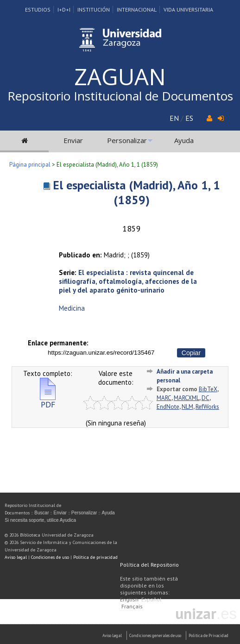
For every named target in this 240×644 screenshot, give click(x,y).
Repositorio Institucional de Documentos (120, 96)
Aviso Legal (112, 635)
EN (174, 118)
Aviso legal (16, 557)
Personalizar (127, 140)
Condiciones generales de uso (155, 635)
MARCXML (186, 398)
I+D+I (64, 9)
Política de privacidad (95, 557)
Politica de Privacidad (208, 635)
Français (132, 606)
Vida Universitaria (188, 9)
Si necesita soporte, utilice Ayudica (40, 520)
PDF (48, 401)
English (129, 599)
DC (205, 398)
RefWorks (207, 407)
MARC (164, 398)
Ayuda (184, 140)
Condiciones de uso (50, 557)
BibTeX (208, 389)
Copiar (191, 353)
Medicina (72, 308)
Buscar (41, 513)
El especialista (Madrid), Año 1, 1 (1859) (136, 192)
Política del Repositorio (149, 565)
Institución (94, 9)
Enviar (73, 140)
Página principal (30, 165)
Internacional (137, 9)
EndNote (168, 407)
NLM (187, 407)
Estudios (38, 9)
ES (189, 118)
